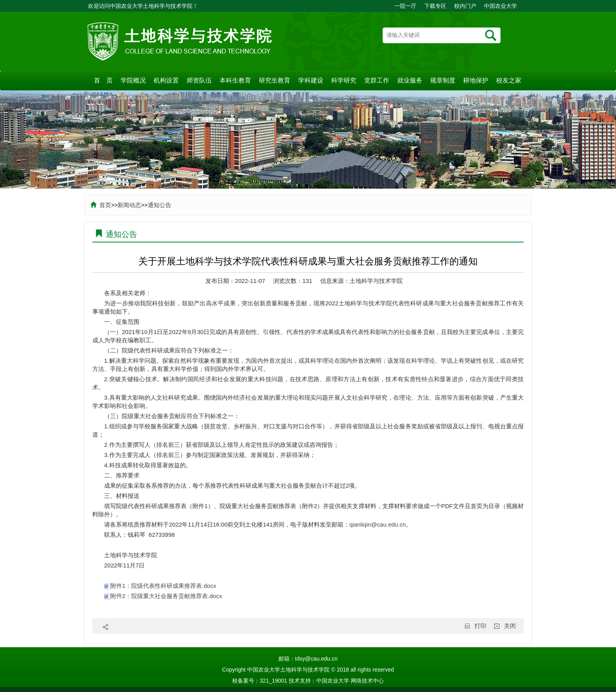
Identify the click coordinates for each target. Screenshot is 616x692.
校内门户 (465, 6)
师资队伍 (199, 80)
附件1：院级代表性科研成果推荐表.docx (160, 586)
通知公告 (159, 205)
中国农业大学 (500, 6)
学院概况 (133, 80)
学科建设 (311, 80)
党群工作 (377, 80)
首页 (101, 205)
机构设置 (166, 80)
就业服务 (410, 80)
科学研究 (344, 80)
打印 (480, 626)
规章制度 (443, 80)
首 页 (103, 80)
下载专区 (435, 6)
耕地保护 (476, 80)
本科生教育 (235, 80)
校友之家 (509, 80)
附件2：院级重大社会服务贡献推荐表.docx (163, 596)
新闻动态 (129, 205)
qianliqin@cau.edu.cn (378, 524)
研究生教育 (275, 80)
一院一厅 (405, 6)
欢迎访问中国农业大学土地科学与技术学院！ (143, 6)
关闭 (510, 626)
